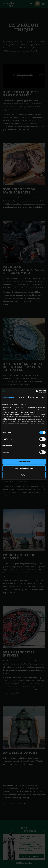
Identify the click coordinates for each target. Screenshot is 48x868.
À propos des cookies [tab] (37, 397)
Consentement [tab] (9, 397)
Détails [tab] (21, 397)
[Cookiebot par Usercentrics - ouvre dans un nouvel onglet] (36, 391)
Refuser (24, 475)
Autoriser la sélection (24, 468)
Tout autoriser (24, 462)
